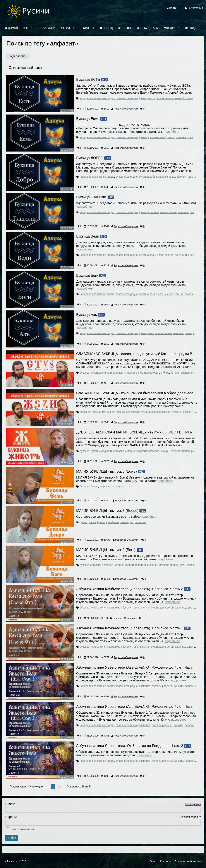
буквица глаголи (149, 212)
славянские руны (136, 412)
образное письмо (90, 412)
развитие (140, 522)
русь (190, 137)
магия (92, 522)
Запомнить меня (22, 829)
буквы (95, 487)
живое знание (165, 98)
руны (190, 608)
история (130, 373)
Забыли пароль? (191, 817)
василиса (145, 686)
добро (84, 522)
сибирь (165, 373)
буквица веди (147, 255)
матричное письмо (113, 412)
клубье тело (98, 608)
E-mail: (10, 804)
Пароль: (11, 817)
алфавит (118, 373)
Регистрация (193, 804)
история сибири (180, 373)
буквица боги (147, 294)
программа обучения (120, 608)
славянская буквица (162, 137)
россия (187, 412)
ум (123, 487)
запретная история (148, 373)
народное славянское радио (97, 98)
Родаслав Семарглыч (126, 109)
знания (116, 487)
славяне (181, 137)
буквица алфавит (101, 373)
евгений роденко (162, 686)
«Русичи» (11, 861)
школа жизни (142, 608)
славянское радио (127, 98)
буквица (144, 137)
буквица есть (147, 98)
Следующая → (37, 787)
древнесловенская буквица (165, 412)
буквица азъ (146, 333)
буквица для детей (162, 608)
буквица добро (148, 177)
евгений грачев (184, 98)
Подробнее (172, 132)
